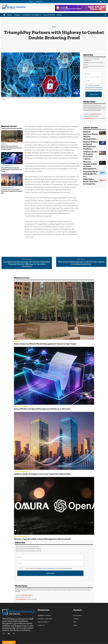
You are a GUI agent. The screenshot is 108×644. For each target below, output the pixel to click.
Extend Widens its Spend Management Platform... (90, 140)
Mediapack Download (44, 612)
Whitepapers (49, 15)
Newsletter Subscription (45, 615)
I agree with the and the (94, 87)
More (59, 15)
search (75, 621)
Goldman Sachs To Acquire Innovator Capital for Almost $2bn (12, 191)
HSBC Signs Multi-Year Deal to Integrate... (90, 163)
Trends (17, 15)
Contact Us (41, 621)
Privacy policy (97, 89)
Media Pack (95, 114)
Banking (4, 144)
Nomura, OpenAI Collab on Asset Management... (89, 152)
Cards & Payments (7, 166)
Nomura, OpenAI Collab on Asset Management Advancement (36, 536)
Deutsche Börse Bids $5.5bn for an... (91, 157)
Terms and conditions (94, 87)
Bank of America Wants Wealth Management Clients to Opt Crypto (12, 148)
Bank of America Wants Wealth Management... (89, 134)
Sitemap (76, 615)
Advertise (39, 2)
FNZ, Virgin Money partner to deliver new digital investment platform (81, 263)
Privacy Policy (77, 612)
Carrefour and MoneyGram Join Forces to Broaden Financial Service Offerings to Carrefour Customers (27, 264)
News (9, 15)
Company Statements (32, 15)
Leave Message (89, 118)
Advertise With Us (43, 618)
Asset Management (7, 187)
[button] (105, 15)
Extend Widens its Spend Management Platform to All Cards (12, 169)
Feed (75, 618)
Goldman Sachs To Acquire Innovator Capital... (90, 146)
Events (31, 2)
